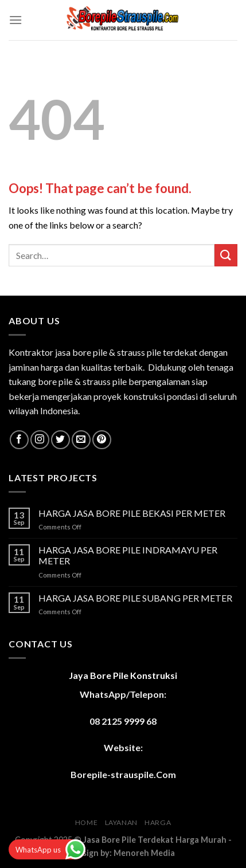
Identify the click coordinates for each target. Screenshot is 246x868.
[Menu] (15, 20)
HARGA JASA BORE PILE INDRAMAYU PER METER (128, 555)
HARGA (158, 822)
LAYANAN (121, 822)
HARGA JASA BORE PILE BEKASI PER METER (132, 513)
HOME (86, 822)
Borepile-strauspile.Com (123, 774)
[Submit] (226, 255)
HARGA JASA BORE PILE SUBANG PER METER (135, 598)
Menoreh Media (144, 853)
